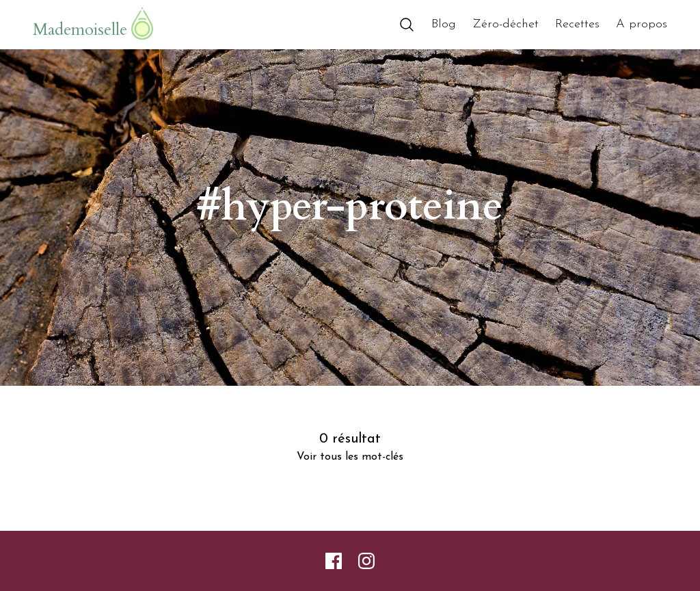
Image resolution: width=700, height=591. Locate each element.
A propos (642, 24)
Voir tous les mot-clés (350, 457)
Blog (444, 24)
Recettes (577, 24)
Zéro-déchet (506, 24)
